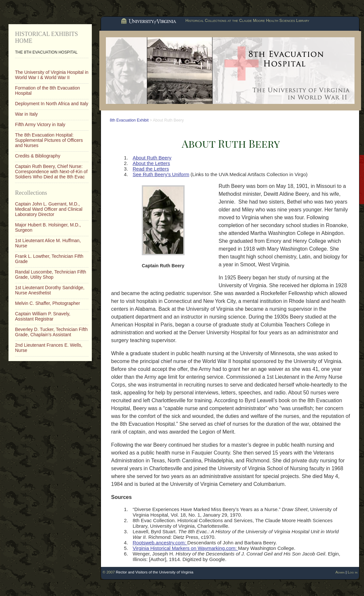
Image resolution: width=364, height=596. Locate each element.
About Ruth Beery (152, 158)
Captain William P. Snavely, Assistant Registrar (43, 316)
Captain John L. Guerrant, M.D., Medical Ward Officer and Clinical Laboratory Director (49, 209)
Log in (353, 572)
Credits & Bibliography (38, 156)
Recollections (31, 193)
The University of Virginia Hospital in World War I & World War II (52, 75)
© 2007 (109, 572)
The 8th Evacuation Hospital (46, 52)
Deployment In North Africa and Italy (52, 104)
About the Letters (151, 163)
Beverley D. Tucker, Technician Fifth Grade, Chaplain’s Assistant (51, 332)
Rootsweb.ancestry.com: (160, 543)
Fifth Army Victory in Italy (40, 124)
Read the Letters (151, 169)
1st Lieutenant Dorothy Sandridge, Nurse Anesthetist (50, 290)
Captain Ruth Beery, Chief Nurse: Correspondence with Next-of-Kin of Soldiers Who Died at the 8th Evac (51, 172)
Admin (340, 572)
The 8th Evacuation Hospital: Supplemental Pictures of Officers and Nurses (49, 140)
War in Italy (26, 114)
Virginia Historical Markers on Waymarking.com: (185, 548)
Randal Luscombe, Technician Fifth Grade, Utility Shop (51, 274)
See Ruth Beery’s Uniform (161, 174)
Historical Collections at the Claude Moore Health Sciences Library (247, 21)
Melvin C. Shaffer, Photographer (48, 303)
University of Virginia (148, 22)
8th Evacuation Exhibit (129, 120)
